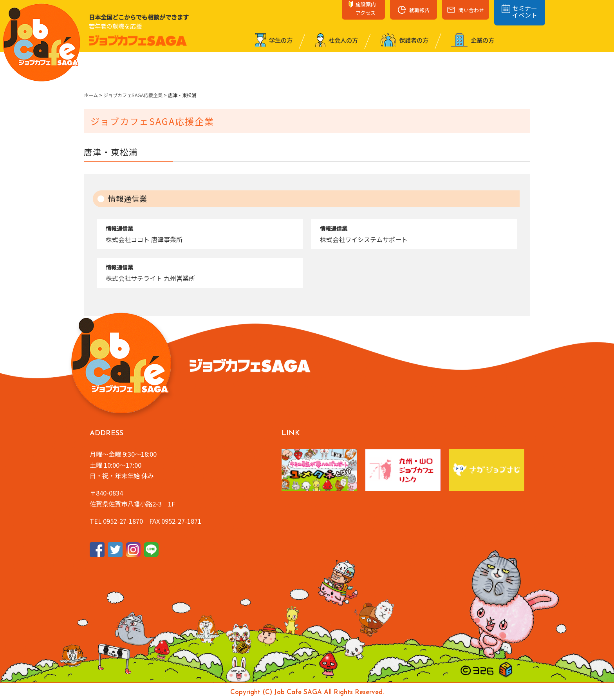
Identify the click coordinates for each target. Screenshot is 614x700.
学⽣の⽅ (274, 40)
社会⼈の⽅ (337, 40)
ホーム (91, 95)
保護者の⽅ (405, 40)
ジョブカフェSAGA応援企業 (133, 95)
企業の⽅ (473, 40)
